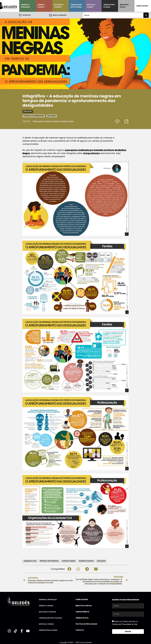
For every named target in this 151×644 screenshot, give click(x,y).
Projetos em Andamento (34, 116)
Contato (80, 630)
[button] (69, 569)
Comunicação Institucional (76, 6)
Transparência (82, 612)
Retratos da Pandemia (49, 561)
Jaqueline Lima (30, 561)
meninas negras (69, 561)
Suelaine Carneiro (86, 561)
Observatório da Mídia (109, 6)
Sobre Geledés (142, 6)
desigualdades (92, 153)
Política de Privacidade (86, 624)
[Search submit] (146, 15)
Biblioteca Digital (124, 6)
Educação (28, 111)
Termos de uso (82, 618)
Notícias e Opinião (91, 6)
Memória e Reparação (25, 6)
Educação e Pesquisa (59, 6)
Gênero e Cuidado (41, 6)
